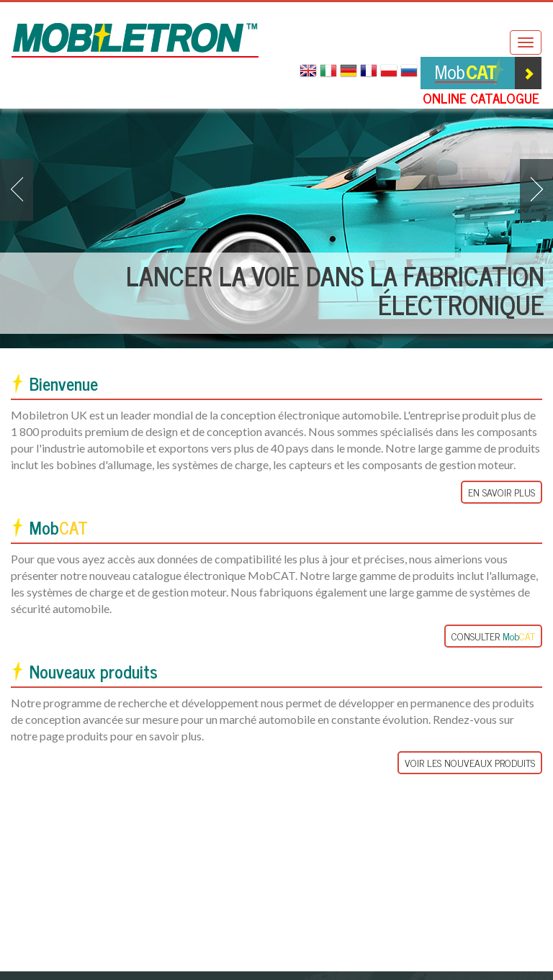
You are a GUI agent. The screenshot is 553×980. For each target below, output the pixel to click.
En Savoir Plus (502, 492)
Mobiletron (135, 40)
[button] (17, 190)
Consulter (493, 636)
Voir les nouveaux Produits (470, 763)
